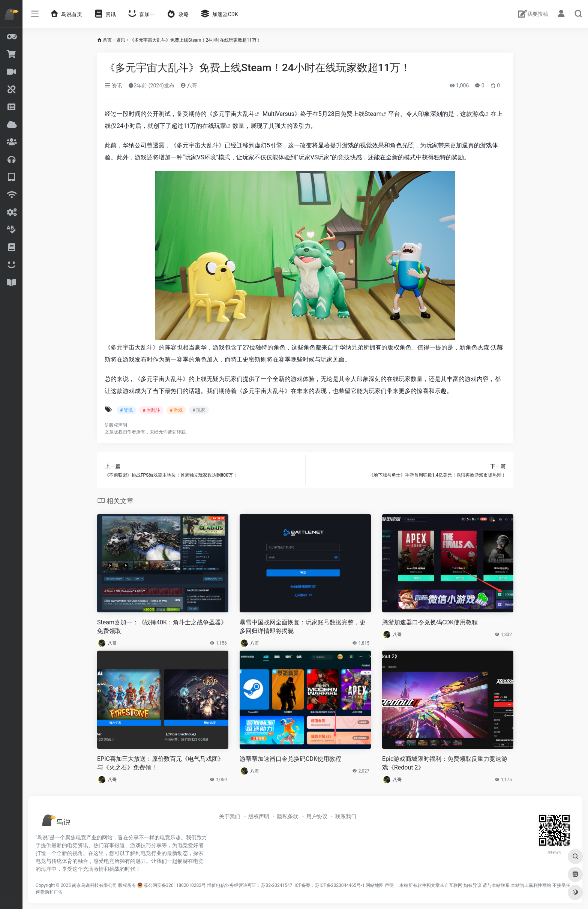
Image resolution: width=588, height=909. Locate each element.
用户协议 (317, 816)
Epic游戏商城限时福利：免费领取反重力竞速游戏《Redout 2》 (445, 763)
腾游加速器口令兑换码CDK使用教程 (430, 622)
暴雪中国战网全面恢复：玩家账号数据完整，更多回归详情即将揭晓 (303, 627)
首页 (107, 40)
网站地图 (375, 885)
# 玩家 (199, 410)
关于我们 (229, 816)
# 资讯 (126, 410)
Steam (373, 114)
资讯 (121, 40)
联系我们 (346, 816)
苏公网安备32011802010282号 (175, 885)
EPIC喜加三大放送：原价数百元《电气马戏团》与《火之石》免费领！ (160, 763)
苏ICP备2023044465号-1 (340, 885)
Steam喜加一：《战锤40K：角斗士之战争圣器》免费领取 (162, 627)
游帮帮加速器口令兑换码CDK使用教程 (290, 759)
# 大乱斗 (151, 410)
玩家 (220, 126)
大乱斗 (246, 114)
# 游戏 (176, 410)
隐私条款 (288, 816)
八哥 (189, 85)
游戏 (478, 114)
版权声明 (259, 816)
